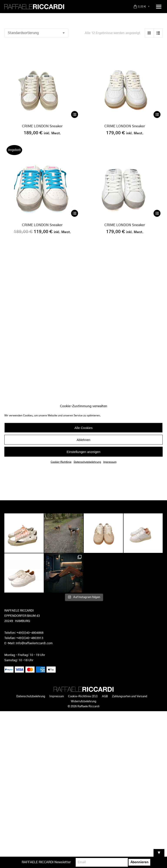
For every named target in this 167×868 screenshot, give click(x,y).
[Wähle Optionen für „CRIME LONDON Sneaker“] (75, 114)
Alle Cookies (83, 428)
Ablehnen (83, 440)
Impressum (110, 462)
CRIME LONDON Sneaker (42, 126)
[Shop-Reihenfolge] (36, 33)
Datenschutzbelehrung (87, 462)
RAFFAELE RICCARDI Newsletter (46, 862)
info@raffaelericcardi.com (34, 643)
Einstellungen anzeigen (83, 452)
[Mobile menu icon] (159, 7)
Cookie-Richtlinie (61, 462)
